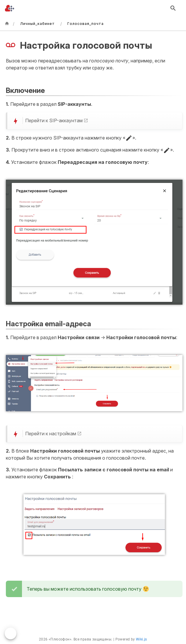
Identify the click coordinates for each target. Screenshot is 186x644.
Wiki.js (141, 639)
